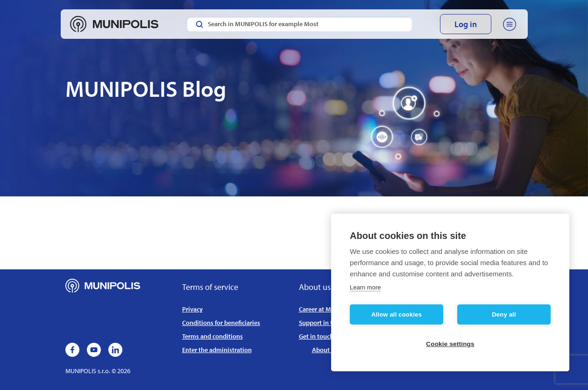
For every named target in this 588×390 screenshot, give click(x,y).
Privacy (192, 309)
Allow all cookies (397, 314)
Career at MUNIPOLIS (329, 309)
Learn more (365, 287)
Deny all (504, 314)
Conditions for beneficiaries (221, 323)
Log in (466, 24)
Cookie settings (450, 344)
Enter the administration (217, 350)
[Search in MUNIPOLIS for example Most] (299, 24)
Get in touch (316, 336)
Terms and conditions (213, 336)
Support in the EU (324, 323)
